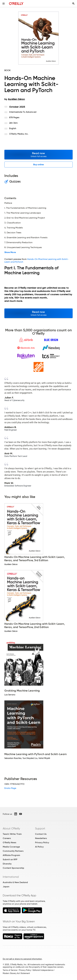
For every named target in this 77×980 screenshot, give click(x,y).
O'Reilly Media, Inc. (19, 134)
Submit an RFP (10, 859)
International (11, 877)
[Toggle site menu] (4, 4)
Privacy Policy (42, 842)
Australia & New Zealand (15, 882)
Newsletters (41, 838)
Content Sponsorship (13, 868)
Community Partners (13, 851)
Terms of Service (10, 970)
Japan (6, 887)
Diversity (7, 864)
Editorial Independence (43, 970)
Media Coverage (11, 847)
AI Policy (39, 847)
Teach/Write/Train (12, 834)
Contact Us (41, 834)
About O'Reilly (11, 828)
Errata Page (10, 788)
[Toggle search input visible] (73, 4)
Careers (7, 838)
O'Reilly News (9, 842)
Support (40, 828)
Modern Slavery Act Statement (16, 973)
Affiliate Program (11, 855)
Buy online (39, 164)
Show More (10, 252)
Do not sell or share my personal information (22, 959)
